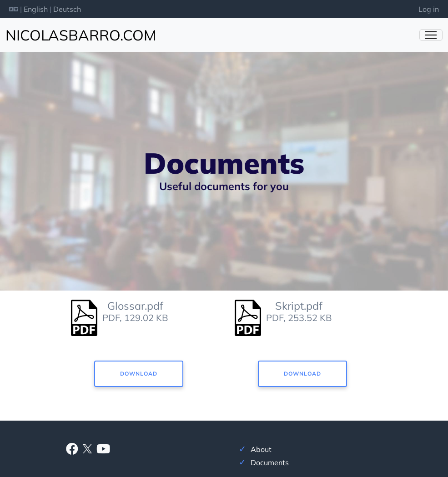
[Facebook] (72, 451)
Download (139, 374)
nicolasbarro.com (81, 35)
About (261, 449)
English (36, 9)
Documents (270, 462)
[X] (87, 448)
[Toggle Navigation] (431, 35)
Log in (429, 9)
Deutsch (67, 9)
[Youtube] (103, 451)
